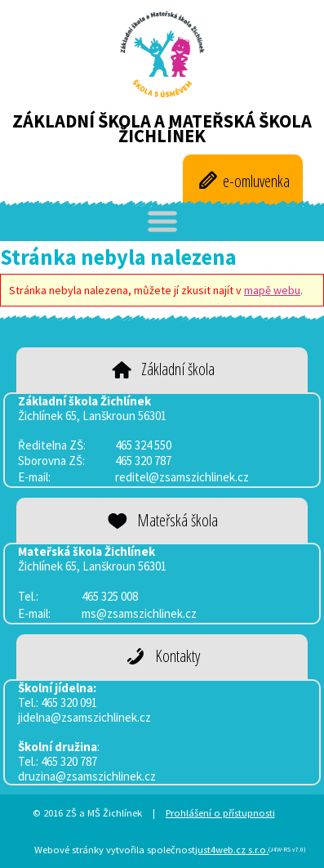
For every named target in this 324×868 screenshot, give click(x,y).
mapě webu (272, 290)
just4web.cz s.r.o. (232, 850)
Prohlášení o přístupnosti (220, 813)
